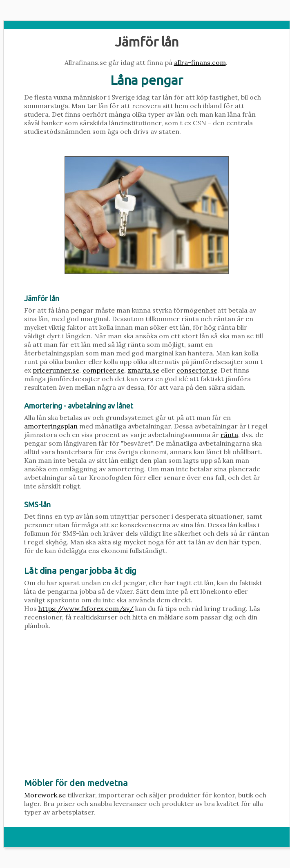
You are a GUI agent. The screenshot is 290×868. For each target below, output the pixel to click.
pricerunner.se (56, 370)
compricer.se (103, 370)
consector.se (197, 370)
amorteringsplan (51, 426)
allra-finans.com (200, 62)
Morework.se (45, 795)
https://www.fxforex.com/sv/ (86, 608)
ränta (229, 435)
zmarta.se (143, 370)
